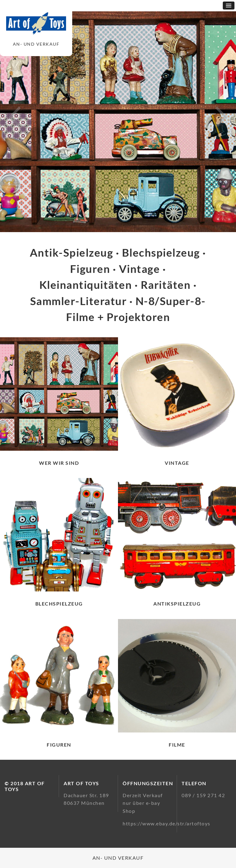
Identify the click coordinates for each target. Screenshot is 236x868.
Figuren (59, 745)
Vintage (177, 463)
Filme (177, 745)
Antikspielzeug (177, 604)
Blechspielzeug (59, 604)
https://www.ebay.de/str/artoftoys (167, 823)
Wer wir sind (59, 463)
